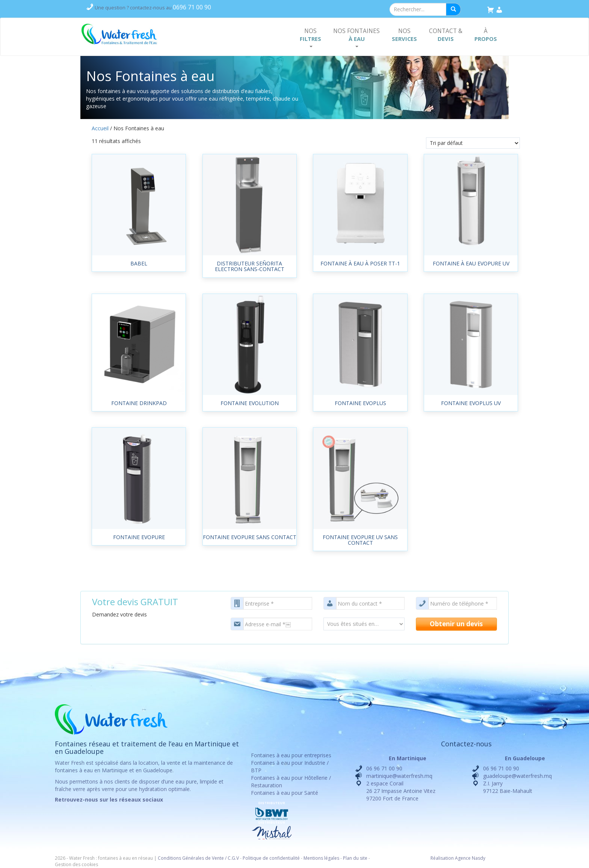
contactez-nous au (153, 8)
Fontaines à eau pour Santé (285, 793)
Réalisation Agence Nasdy (458, 858)
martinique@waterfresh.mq (399, 776)
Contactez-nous (466, 744)
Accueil (100, 128)
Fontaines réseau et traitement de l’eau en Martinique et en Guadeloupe (147, 747)
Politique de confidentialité (271, 858)
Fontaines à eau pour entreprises (291, 755)
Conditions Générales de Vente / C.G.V (198, 858)
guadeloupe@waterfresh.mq (517, 776)
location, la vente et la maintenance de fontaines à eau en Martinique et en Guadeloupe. (144, 766)
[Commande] (473, 143)
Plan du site (355, 858)
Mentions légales (321, 858)
